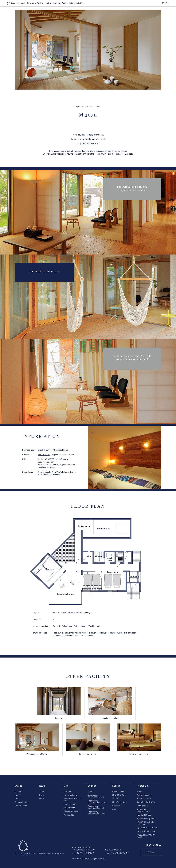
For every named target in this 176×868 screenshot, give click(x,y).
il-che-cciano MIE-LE (71, 804)
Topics (42, 791)
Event (41, 795)
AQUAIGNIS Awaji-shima (146, 819)
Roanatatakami (69, 808)
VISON (139, 791)
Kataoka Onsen (118, 791)
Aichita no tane (142, 806)
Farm (114, 809)
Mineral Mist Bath (119, 795)
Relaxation (116, 806)
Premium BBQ (69, 815)
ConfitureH (68, 791)
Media (41, 799)
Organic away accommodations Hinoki (97, 813)
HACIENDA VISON (144, 799)
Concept (18, 791)
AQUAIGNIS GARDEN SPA (147, 828)
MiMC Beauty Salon (120, 802)
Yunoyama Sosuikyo (144, 795)
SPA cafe (116, 799)
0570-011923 (43, 455)
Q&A (17, 799)
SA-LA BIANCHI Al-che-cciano (72, 800)
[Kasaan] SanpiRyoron (72, 811)
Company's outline (22, 802)
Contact (151, 852)
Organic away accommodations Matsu (97, 802)
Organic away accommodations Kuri (96, 807)
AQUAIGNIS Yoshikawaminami (143, 810)
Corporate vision (21, 806)
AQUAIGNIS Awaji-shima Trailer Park (146, 823)
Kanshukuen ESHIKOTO (146, 802)
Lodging (91, 791)
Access (18, 795)
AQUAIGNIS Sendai (144, 815)
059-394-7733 (119, 853)
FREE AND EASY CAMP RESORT (146, 836)
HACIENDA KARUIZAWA (146, 831)
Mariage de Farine (70, 795)
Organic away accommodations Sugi (96, 796)
